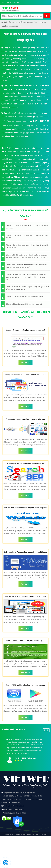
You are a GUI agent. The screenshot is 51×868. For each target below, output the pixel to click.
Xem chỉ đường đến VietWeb (14, 813)
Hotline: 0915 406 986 (10, 2)
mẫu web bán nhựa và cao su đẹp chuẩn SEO (20, 184)
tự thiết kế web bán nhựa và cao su (29, 163)
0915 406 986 (41, 121)
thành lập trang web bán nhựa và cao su (29, 170)
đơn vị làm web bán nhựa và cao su (29, 155)
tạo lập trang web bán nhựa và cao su (34, 173)
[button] (25, 227)
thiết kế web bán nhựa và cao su (35, 148)
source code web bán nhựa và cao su (17, 152)
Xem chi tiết (26, 362)
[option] (25, 750)
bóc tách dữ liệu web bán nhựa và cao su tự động (29, 181)
